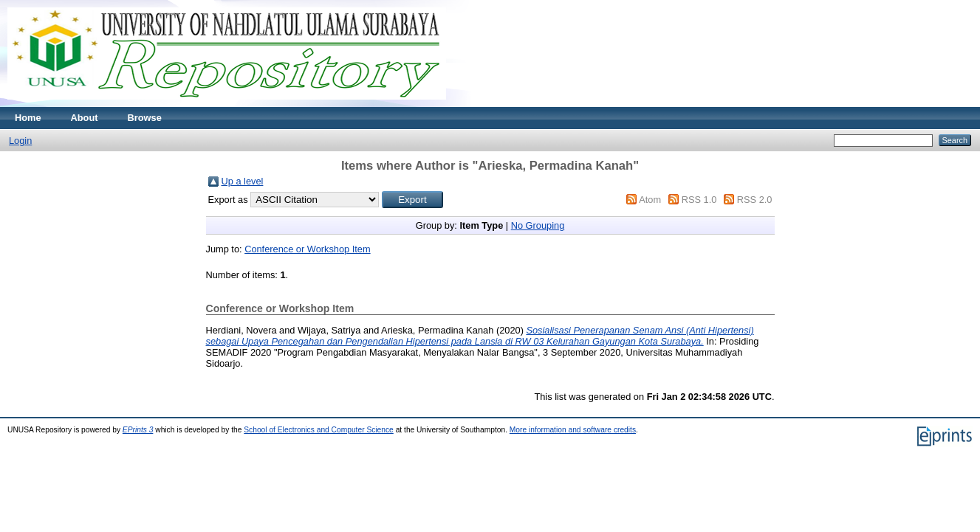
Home (28, 118)
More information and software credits (573, 430)
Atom (650, 200)
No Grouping (538, 225)
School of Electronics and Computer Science (319, 430)
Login (20, 141)
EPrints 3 (138, 430)
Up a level (243, 181)
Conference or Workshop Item (307, 249)
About (85, 118)
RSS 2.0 (755, 200)
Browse (145, 118)
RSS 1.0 (699, 200)
